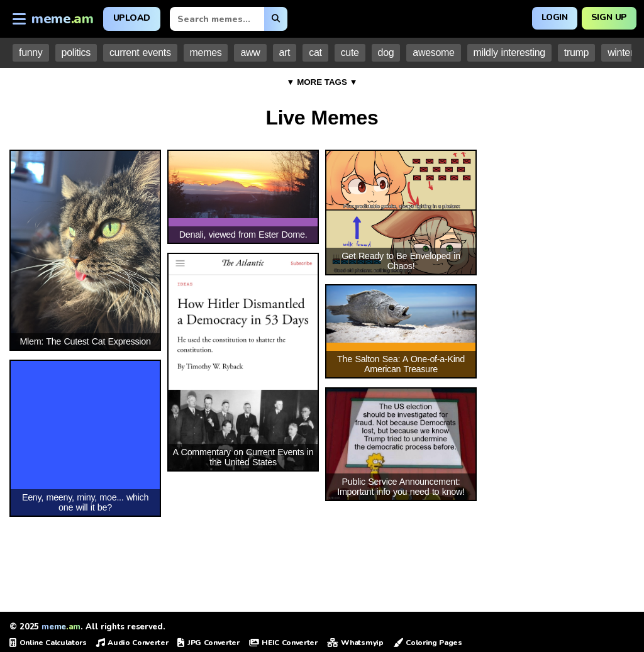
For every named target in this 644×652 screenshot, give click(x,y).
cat (315, 52)
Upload (132, 18)
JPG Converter (208, 643)
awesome (433, 52)
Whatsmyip (355, 643)
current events (140, 52)
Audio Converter (132, 643)
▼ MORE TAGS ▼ (322, 82)
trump (576, 52)
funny (31, 52)
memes (206, 52)
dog (386, 52)
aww (250, 52)
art (285, 52)
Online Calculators (48, 643)
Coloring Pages (428, 643)
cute (350, 52)
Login (551, 17)
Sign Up (608, 17)
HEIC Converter (283, 643)
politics (76, 52)
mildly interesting (509, 52)
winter (620, 52)
